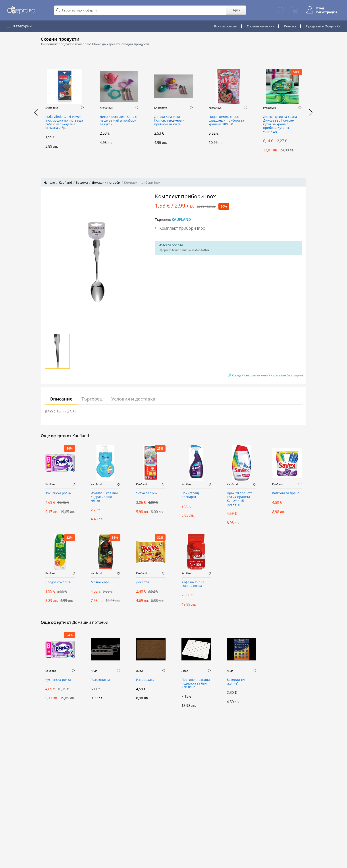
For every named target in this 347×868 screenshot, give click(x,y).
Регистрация (326, 12)
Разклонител (100, 680)
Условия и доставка (133, 399)
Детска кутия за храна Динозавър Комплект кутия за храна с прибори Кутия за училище (280, 124)
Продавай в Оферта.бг (323, 26)
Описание (61, 399)
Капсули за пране (286, 493)
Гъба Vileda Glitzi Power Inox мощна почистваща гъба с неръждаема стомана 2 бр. (64, 122)
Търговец (92, 399)
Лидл (94, 671)
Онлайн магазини (261, 26)
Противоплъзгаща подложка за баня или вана (196, 684)
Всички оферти (226, 26)
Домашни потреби (106, 182)
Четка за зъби (147, 493)
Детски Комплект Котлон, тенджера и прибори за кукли (169, 121)
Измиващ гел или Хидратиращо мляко (104, 497)
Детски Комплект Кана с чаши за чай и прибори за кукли (118, 121)
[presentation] (36, 112)
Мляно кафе (100, 582)
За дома (82, 182)
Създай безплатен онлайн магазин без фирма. (266, 375)
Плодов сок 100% (58, 582)
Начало (49, 182)
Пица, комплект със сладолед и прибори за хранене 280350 (226, 121)
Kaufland (66, 182)
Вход (320, 8)
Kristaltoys (52, 108)
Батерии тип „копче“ (237, 682)
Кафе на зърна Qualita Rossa (193, 584)
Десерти (143, 582)
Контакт (290, 26)
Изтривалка (145, 680)
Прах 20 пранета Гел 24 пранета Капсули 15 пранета (240, 499)
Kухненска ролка (58, 493)
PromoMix (269, 108)
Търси (235, 10)
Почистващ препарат (190, 495)
